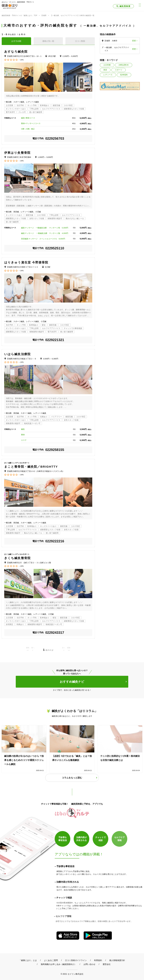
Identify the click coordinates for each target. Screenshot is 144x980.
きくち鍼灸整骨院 (17, 558)
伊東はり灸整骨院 (17, 153)
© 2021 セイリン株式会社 (72, 974)
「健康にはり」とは (28, 960)
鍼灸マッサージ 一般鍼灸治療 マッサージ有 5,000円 (45, 228)
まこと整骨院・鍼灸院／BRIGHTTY (31, 467)
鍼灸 (23, 429)
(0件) (22, 60)
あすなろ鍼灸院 (16, 52)
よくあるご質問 (51, 960)
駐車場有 (124, 75)
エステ (24, 440)
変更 (134, 41)
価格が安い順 (48, 41)
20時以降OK (124, 65)
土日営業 (107, 65)
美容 (105, 70)
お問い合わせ (89, 964)
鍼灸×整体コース (28, 118)
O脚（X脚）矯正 (28, 129)
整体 (23, 435)
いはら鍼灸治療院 (17, 354)
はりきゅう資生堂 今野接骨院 (26, 262)
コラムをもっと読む (72, 778)
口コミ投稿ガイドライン (76, 960)
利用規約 (98, 960)
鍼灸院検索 (125, 6)
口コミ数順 (80, 41)
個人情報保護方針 (117, 960)
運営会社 (107, 964)
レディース (108, 75)
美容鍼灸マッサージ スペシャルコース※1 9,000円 (43, 239)
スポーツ (119, 70)
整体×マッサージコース (31, 123)
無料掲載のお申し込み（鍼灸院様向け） (58, 964)
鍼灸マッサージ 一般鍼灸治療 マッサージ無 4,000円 (45, 233)
